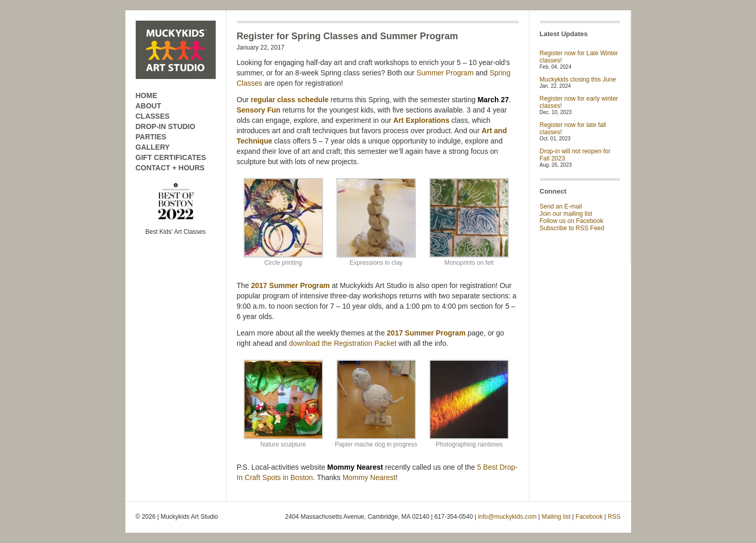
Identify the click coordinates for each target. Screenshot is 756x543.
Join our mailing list (566, 214)
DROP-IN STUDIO (166, 126)
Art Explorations (421, 120)
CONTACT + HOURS (170, 168)
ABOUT (149, 106)
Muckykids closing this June (578, 79)
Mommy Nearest (369, 477)
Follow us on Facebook (572, 221)
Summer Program (445, 73)
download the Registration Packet (343, 343)
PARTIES (151, 137)
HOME (147, 95)
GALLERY (153, 147)
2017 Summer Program (291, 285)
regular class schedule (290, 100)
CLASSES (153, 116)
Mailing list (556, 517)
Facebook (589, 517)
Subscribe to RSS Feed (572, 228)
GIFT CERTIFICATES (171, 157)
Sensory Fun (259, 110)
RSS (614, 517)
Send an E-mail (561, 206)
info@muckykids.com (507, 517)
